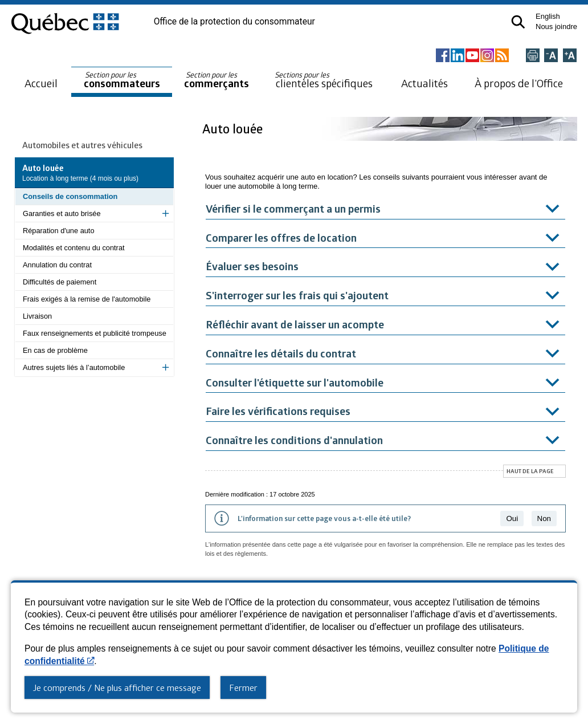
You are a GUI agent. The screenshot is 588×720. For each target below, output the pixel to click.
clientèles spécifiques (324, 80)
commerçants (217, 80)
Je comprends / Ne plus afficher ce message (117, 688)
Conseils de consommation (70, 196)
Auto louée (234, 129)
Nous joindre (556, 27)
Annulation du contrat (57, 265)
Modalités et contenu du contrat (74, 248)
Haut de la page (530, 471)
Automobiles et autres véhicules (82, 145)
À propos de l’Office (519, 83)
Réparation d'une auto (59, 231)
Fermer (243, 688)
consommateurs (122, 80)
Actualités (424, 83)
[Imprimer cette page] (533, 56)
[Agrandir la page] (570, 56)
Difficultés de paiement (60, 282)
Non (544, 518)
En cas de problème (55, 350)
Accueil (41, 83)
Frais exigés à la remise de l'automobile (87, 299)
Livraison (37, 316)
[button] (518, 22)
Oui (512, 518)
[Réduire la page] (551, 56)
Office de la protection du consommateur (234, 22)
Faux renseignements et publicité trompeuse (95, 333)
